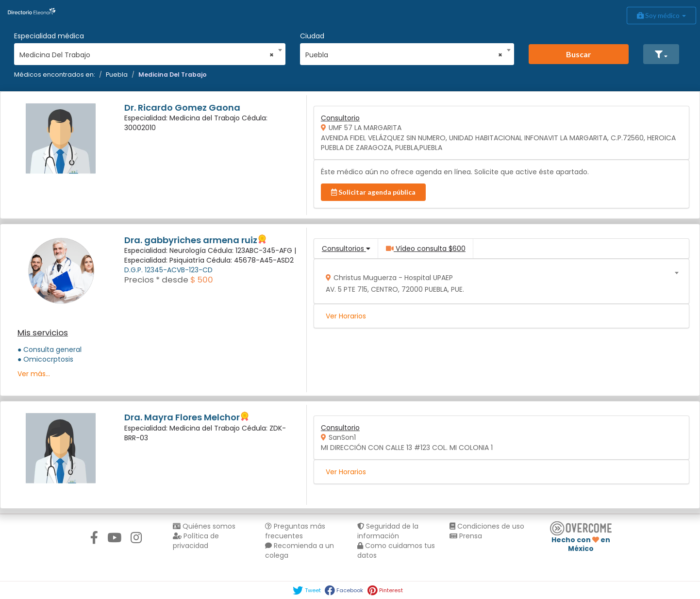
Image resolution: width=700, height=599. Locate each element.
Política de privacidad (196, 541)
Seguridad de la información (388, 531)
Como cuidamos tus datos (396, 550)
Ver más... (34, 374)
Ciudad (312, 36)
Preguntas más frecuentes (295, 531)
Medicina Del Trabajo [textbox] (147, 55)
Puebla (117, 75)
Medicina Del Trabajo (173, 75)
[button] (661, 54)
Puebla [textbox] (404, 55)
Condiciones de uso (487, 526)
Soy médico (661, 15)
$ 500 (202, 280)
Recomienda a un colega (300, 550)
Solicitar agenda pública (373, 192)
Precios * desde (156, 280)
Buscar (579, 54)
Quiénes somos (204, 526)
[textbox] (498, 281)
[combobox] (147, 52)
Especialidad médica (49, 36)
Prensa (466, 536)
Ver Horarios (346, 316)
